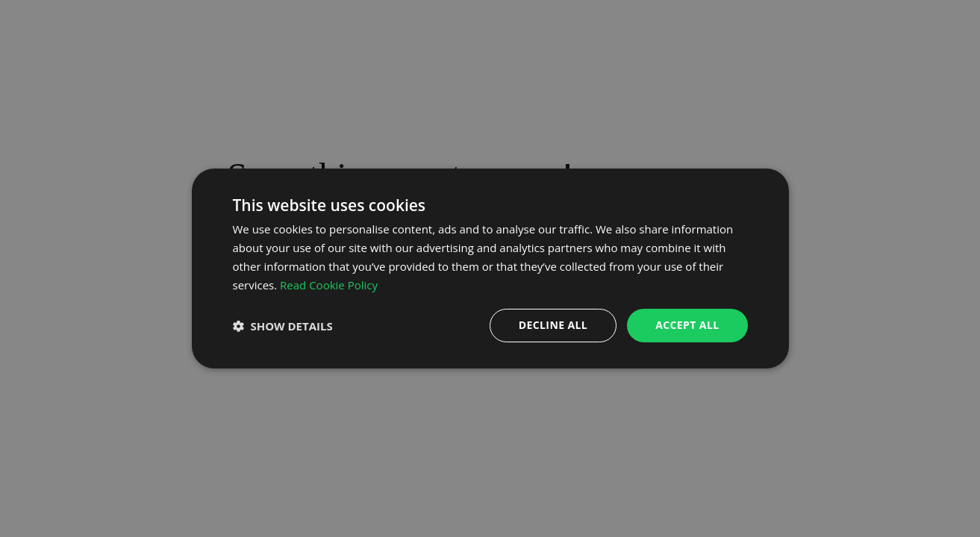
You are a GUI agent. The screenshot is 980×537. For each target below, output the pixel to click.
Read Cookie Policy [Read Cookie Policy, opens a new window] (329, 285)
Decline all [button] (553, 325)
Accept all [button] (687, 325)
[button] (283, 326)
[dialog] (490, 268)
